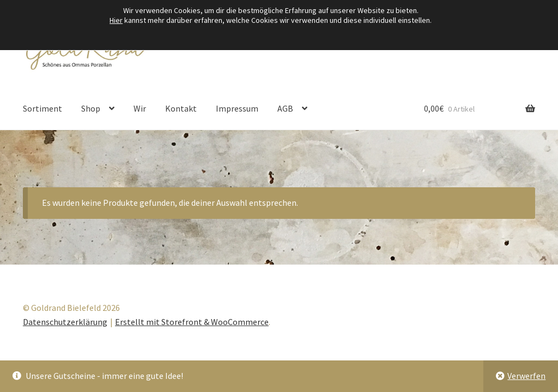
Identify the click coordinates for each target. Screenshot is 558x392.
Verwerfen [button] (526, 376)
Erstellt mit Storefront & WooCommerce (192, 322)
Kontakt (181, 108)
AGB (285, 108)
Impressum (237, 108)
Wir (140, 108)
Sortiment (43, 108)
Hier (116, 20)
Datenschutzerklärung (65, 322)
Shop (91, 108)
